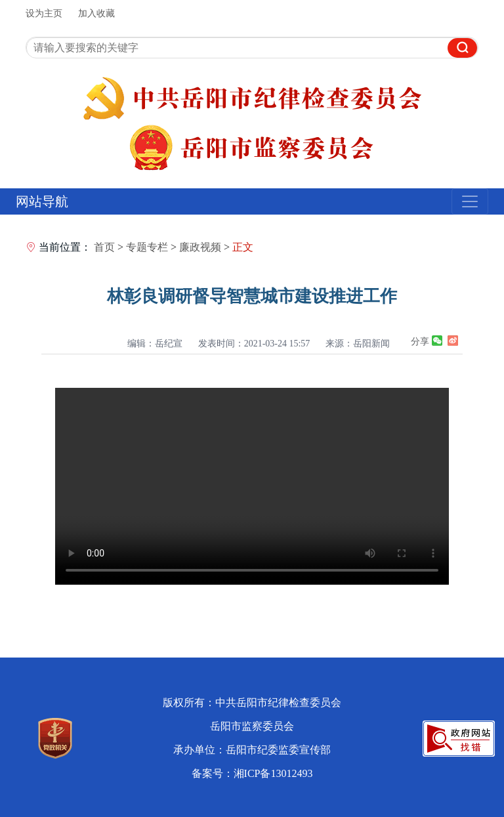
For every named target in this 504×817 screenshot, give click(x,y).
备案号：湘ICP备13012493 (252, 773)
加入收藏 (96, 13)
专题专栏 (147, 247)
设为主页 (44, 13)
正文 (243, 247)
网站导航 (42, 201)
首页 (104, 247)
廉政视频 (200, 247)
